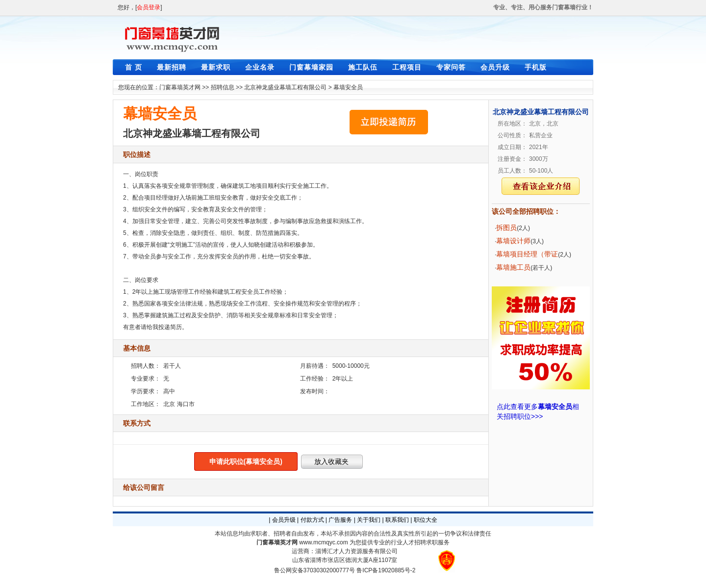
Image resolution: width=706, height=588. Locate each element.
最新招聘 (172, 67)
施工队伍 (363, 67)
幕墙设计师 (513, 241)
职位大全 (426, 520)
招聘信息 (223, 87)
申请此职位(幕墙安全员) (246, 461)
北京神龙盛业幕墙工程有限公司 (285, 87)
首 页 (134, 67)
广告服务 (340, 520)
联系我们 (397, 520)
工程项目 (407, 67)
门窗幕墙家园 (311, 67)
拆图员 (506, 228)
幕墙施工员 (513, 267)
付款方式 (312, 520)
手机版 (536, 67)
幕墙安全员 (348, 87)
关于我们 (369, 520)
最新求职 (216, 67)
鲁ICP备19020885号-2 (386, 570)
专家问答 (451, 67)
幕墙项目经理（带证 (527, 254)
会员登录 (149, 7)
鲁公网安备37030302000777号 (315, 570)
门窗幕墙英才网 (180, 87)
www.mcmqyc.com (323, 542)
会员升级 (495, 67)
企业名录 (260, 67)
